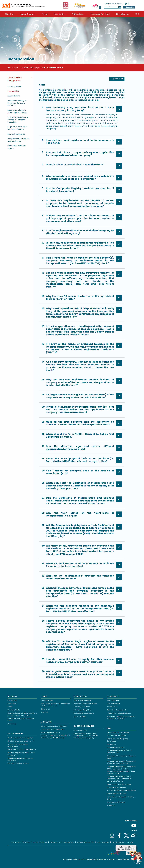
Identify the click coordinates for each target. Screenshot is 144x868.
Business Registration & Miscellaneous (121, 790)
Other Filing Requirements (117, 710)
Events (10, 707)
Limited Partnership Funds (50, 732)
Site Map (26, 842)
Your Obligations (113, 701)
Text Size (108, 4)
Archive (130, 842)
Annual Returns (14, 96)
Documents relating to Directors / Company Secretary (17, 103)
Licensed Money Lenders (116, 787)
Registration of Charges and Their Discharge (17, 128)
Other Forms (45, 709)
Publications (78, 14)
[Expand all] (117, 79)
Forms (45, 14)
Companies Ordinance (116, 747)
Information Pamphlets (82, 710)
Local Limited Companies (32, 68)
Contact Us (12, 724)
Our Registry (12, 701)
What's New (12, 704)
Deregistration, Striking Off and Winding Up (18, 140)
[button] (100, 7)
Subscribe (130, 7)
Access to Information (86, 842)
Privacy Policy (69, 842)
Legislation (60, 14)
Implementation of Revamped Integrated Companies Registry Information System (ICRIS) (86, 736)
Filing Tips (44, 712)
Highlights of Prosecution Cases (119, 713)
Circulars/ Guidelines (82, 707)
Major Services (28, 14)
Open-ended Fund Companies (53, 729)
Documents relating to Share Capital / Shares (17, 111)
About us (10, 14)
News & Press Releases (83, 701)
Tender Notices (118, 842)
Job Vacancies (103, 842)
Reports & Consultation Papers (85, 704)
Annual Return (112, 707)
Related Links (55, 842)
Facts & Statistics (80, 716)
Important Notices (40, 842)
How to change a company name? (21, 741)
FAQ (137, 14)
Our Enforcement (113, 704)
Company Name (14, 86)
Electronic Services (100, 14)
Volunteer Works (14, 710)
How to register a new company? (20, 738)
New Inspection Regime (116, 802)
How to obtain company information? (22, 749)
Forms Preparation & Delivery (118, 732)
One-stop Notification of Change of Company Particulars (18, 120)
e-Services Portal (80, 730)
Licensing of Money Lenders (18, 763)
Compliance (122, 14)
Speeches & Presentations (84, 713)
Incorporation (13, 91)
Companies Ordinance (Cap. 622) (54, 726)
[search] (120, 7)
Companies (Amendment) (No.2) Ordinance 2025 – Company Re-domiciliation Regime (119, 779)
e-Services (111, 805)
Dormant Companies (16, 134)
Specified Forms (47, 701)
